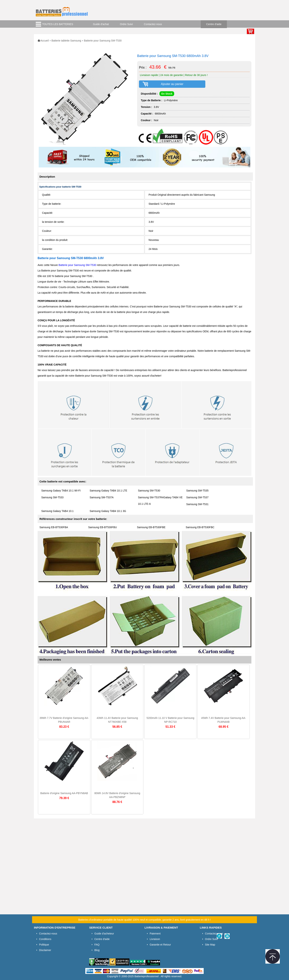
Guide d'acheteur (104, 934)
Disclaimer (45, 950)
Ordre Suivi (126, 24)
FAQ (97, 945)
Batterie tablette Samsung (66, 41)
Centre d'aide (214, 24)
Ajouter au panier (172, 84)
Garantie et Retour (160, 945)
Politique (44, 945)
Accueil (45, 41)
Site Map (210, 945)
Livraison (155, 939)
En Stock (167, 94)
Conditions (45, 939)
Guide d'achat (101, 24)
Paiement (155, 934)
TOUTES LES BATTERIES (58, 24)
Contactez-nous (153, 24)
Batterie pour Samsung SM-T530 (78, 265)
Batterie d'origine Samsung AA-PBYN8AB (64, 793)
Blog (97, 950)
